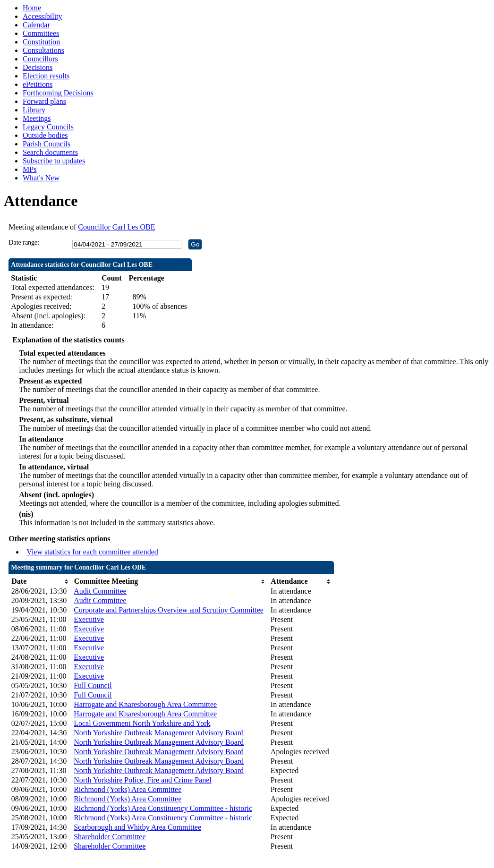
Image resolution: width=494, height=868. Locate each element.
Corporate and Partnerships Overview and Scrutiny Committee (169, 610)
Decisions (38, 67)
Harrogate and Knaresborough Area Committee (145, 704)
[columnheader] (40, 582)
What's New (41, 178)
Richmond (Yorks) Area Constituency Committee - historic (163, 808)
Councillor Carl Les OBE (116, 227)
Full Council (93, 685)
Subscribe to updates (54, 161)
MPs (30, 169)
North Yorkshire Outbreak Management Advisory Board (159, 733)
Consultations (43, 50)
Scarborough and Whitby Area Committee (137, 827)
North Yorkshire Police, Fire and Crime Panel (143, 780)
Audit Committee (100, 591)
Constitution (41, 42)
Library (34, 110)
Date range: (24, 243)
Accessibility (43, 16)
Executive (89, 619)
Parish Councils (47, 144)
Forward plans (44, 101)
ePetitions (38, 84)
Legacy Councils (48, 127)
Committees (41, 33)
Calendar (36, 25)
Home (32, 8)
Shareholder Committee (110, 837)
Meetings (37, 118)
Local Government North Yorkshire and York (142, 723)
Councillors (40, 59)
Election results (46, 76)
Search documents (50, 152)
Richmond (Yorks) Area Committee (128, 789)
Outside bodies (45, 135)
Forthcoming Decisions (58, 93)
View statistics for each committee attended (92, 552)
